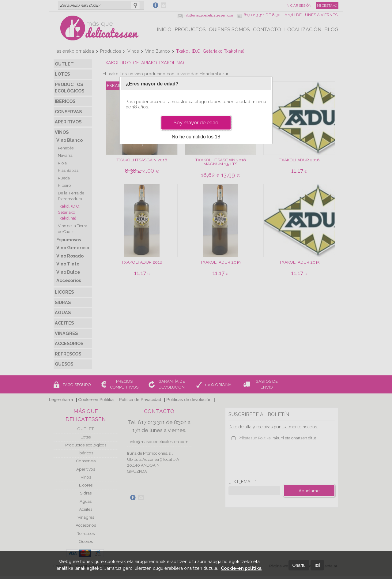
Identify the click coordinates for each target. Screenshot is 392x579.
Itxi (317, 565)
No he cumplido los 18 (196, 137)
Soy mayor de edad (196, 123)
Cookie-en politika (241, 568)
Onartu (299, 565)
